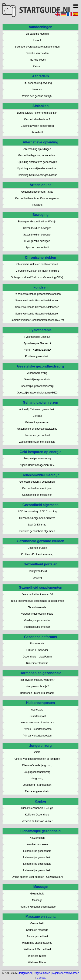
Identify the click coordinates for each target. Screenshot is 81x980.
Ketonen (37, 90)
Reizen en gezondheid (37, 435)
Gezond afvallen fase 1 (37, 119)
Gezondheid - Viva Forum (37, 657)
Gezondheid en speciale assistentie (37, 429)
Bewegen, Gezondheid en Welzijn (37, 222)
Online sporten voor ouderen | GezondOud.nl (37, 877)
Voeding (37, 578)
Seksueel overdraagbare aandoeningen (37, 47)
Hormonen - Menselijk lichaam (37, 693)
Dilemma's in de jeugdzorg (37, 765)
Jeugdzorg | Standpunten (37, 785)
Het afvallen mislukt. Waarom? (37, 680)
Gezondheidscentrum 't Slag (37, 192)
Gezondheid (37, 894)
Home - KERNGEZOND (37, 350)
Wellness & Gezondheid (37, 949)
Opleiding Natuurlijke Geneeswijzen (37, 169)
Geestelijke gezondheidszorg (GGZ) (37, 393)
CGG (37, 752)
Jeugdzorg (37, 778)
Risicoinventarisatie (37, 663)
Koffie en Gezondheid (37, 815)
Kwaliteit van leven (37, 844)
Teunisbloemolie (37, 607)
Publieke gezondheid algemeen (37, 531)
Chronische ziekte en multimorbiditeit (37, 264)
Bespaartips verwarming (37, 459)
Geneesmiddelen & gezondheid (37, 482)
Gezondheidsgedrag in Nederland (37, 155)
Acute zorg (37, 710)
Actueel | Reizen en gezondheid (37, 409)
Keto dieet (37, 132)
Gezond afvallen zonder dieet (37, 126)
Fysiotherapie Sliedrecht (37, 343)
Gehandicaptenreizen (37, 422)
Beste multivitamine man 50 (37, 594)
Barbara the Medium (37, 34)
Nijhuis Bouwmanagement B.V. (37, 465)
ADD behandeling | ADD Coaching (37, 512)
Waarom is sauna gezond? (37, 943)
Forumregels (37, 644)
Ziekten (37, 66)
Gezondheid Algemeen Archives (37, 518)
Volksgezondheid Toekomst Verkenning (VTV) (37, 277)
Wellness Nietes (37, 956)
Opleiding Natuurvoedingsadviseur (37, 175)
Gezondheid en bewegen (37, 228)
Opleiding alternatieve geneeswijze (37, 162)
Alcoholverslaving (37, 373)
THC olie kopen (37, 60)
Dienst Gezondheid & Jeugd (37, 808)
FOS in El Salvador (37, 650)
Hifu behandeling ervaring (37, 83)
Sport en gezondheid (37, 248)
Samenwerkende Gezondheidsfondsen (37, 301)
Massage (37, 900)
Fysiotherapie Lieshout (37, 337)
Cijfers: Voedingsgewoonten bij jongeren (37, 759)
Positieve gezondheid (37, 356)
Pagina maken (42, 973)
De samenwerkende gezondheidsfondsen (37, 294)
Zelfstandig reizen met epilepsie (37, 442)
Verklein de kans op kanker (37, 821)
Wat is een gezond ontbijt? (37, 96)
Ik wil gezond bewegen (37, 241)
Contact (41, 978)
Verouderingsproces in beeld (37, 614)
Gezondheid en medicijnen (37, 488)
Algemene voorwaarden (66, 973)
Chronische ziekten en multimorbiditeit (37, 271)
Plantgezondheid (37, 571)
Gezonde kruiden (37, 548)
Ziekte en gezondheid (37, 791)
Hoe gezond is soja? (37, 686)
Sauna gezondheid (37, 936)
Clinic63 (37, 416)
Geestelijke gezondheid (37, 380)
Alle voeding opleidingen (37, 149)
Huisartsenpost (37, 716)
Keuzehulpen (37, 838)
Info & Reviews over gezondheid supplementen (37, 601)
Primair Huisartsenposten (37, 729)
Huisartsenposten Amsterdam (37, 723)
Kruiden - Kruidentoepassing (37, 554)
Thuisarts (37, 205)
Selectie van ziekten (37, 53)
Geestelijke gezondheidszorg (37, 386)
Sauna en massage (37, 930)
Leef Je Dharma (37, 525)
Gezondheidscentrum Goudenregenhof (37, 198)
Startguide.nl (25, 973)
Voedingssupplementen (37, 620)
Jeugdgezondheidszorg (37, 772)
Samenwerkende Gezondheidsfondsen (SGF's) (37, 320)
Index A (37, 40)
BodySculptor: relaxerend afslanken (37, 113)
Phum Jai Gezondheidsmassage (37, 907)
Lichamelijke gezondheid (37, 851)
